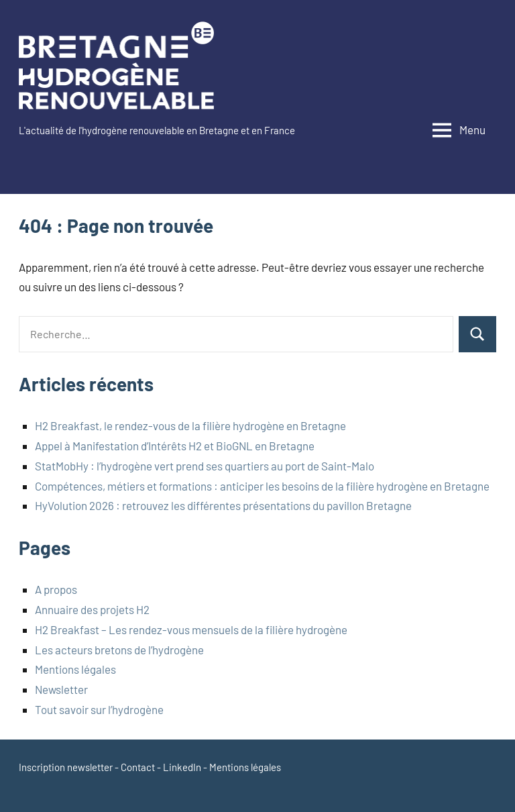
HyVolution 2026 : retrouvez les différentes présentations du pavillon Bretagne (223, 505)
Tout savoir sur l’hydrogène (100, 709)
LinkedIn (182, 767)
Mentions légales (75, 669)
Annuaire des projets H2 (92, 609)
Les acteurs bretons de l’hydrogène (119, 650)
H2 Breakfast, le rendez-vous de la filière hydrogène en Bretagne (190, 425)
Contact (138, 767)
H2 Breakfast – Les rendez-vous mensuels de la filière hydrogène (191, 629)
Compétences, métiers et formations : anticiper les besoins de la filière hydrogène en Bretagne (262, 486)
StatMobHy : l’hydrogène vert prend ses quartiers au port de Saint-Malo (205, 466)
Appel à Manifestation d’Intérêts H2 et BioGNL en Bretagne (175, 446)
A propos (56, 589)
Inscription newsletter (66, 767)
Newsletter (61, 689)
